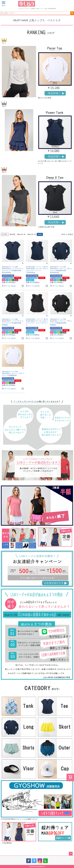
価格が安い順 (32, 234)
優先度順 (12, 234)
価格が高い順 (21, 234)
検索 (72, 13)
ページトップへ (71, 854)
